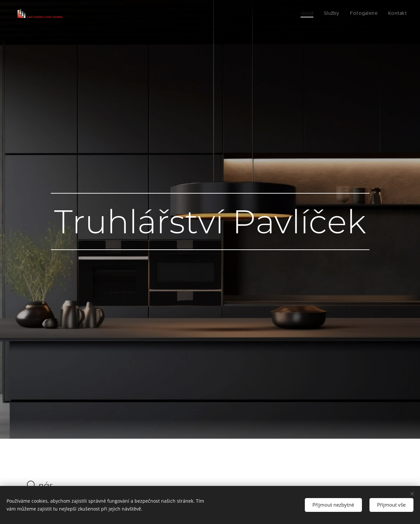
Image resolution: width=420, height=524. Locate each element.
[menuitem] (313, 13)
